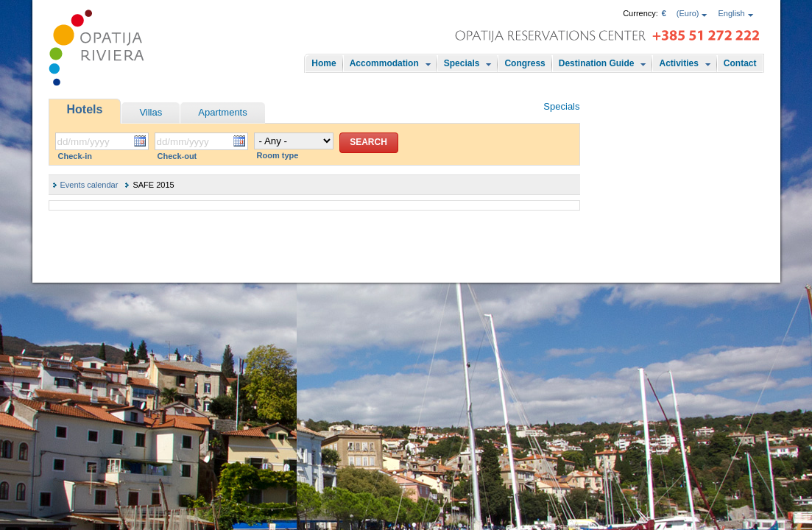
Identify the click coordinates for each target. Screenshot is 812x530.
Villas (151, 112)
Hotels (85, 109)
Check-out (177, 156)
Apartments (222, 112)
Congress (525, 63)
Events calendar (89, 185)
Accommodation (384, 63)
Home (324, 63)
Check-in (75, 156)
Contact (740, 63)
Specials (462, 63)
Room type (278, 155)
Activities (678, 63)
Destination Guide (597, 63)
